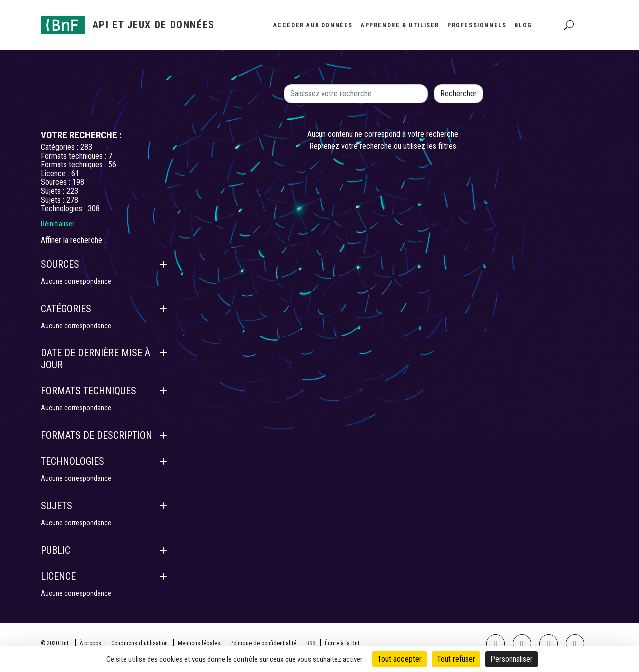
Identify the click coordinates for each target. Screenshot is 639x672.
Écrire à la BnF (343, 643)
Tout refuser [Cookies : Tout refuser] (456, 659)
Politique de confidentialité (263, 643)
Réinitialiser (58, 224)
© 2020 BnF (55, 643)
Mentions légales (199, 643)
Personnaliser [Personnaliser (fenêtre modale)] (511, 659)
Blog (523, 25)
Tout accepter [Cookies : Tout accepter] (400, 659)
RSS (311, 643)
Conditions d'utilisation (140, 643)
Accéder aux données (313, 25)
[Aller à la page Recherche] (569, 25)
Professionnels (477, 25)
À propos (91, 643)
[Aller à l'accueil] (128, 25)
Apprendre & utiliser (400, 25)
